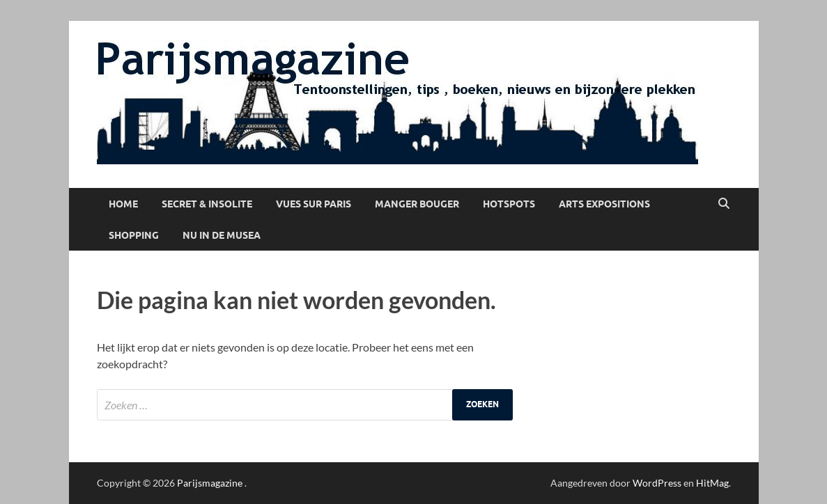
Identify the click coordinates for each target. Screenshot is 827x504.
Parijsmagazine (210, 483)
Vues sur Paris (314, 204)
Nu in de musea (222, 235)
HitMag (712, 483)
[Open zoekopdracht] (724, 204)
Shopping (134, 235)
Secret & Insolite (207, 204)
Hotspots (509, 204)
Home (123, 204)
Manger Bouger (417, 204)
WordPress (657, 483)
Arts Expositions (604, 204)
